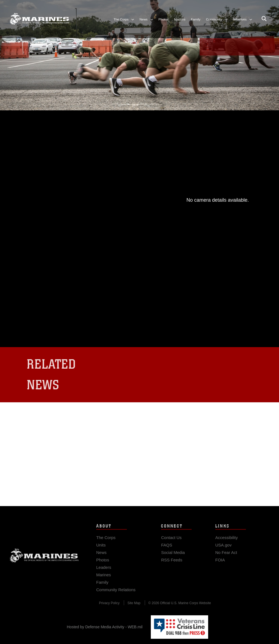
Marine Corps (44, 558)
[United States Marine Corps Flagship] (39, 17)
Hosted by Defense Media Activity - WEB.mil (105, 627)
